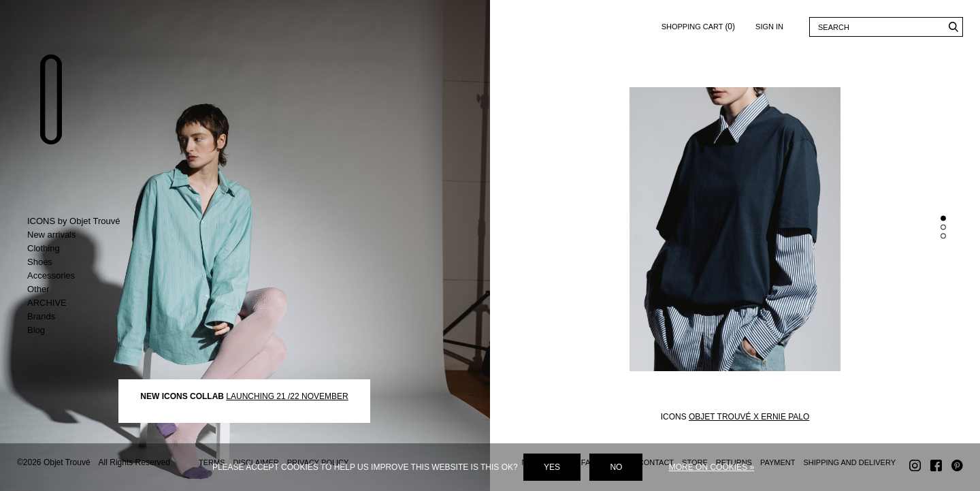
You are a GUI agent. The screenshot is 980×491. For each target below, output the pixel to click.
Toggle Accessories (83, 276)
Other (38, 289)
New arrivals (52, 235)
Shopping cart (698, 24)
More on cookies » (712, 467)
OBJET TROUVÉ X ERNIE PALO (749, 416)
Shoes (40, 262)
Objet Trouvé (51, 99)
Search (953, 27)
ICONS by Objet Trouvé (74, 221)
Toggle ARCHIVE (83, 303)
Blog (36, 330)
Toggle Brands (83, 317)
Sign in (769, 27)
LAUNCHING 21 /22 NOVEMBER (287, 396)
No (616, 467)
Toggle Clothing (83, 249)
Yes (552, 467)
